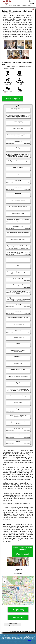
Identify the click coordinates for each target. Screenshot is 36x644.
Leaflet (23, 604)
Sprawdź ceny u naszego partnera (23, 548)
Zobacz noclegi (18, 617)
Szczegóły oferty (18, 610)
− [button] (5, 582)
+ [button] (5, 579)
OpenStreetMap (30, 604)
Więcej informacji (23, 554)
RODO (30, 640)
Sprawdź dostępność (12, 99)
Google (20, 636)
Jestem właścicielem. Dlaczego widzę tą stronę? (12, 624)
